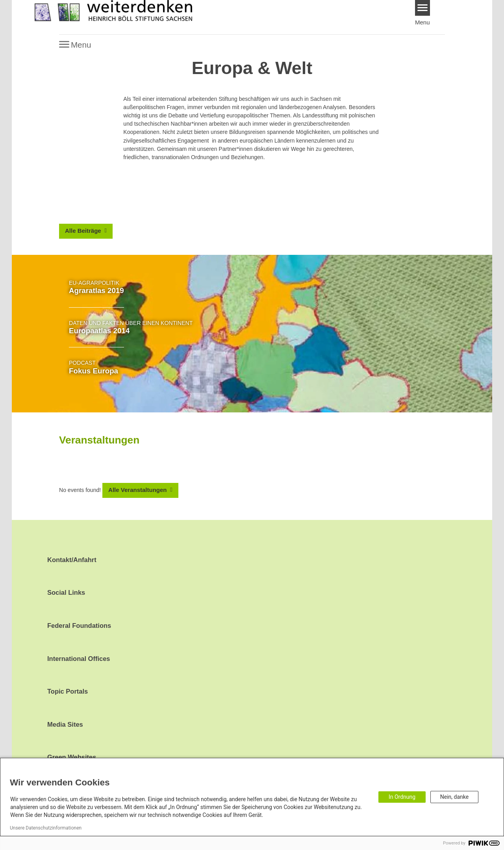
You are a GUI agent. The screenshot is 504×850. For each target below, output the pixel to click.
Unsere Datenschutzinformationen (46, 828)
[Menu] (423, 8)
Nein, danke (454, 797)
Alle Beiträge (84, 231)
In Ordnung (402, 797)
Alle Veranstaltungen (138, 490)
